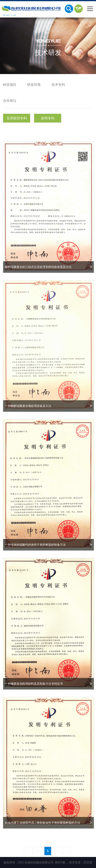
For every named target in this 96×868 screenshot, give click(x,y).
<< (38, 851)
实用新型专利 (17, 118)
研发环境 (34, 85)
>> (57, 851)
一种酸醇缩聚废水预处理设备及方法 (49, 406)
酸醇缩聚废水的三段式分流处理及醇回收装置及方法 (49, 267)
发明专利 (48, 118)
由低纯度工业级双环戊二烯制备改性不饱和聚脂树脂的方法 (49, 823)
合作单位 (10, 101)
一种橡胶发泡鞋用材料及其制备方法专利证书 (49, 684)
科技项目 (10, 85)
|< (28, 851)
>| (67, 851)
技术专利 (58, 85)
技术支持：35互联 (81, 862)
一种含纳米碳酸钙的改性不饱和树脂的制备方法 (49, 545)
